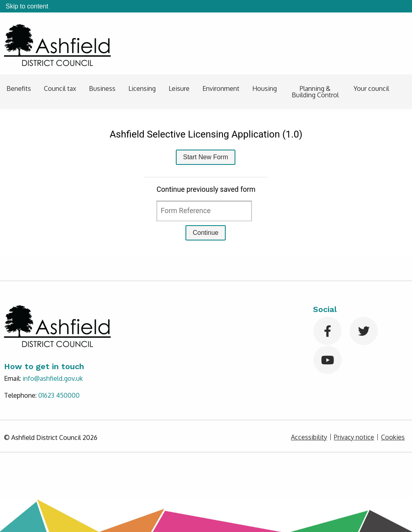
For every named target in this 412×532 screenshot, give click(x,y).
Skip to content (27, 6)
